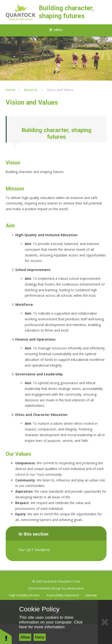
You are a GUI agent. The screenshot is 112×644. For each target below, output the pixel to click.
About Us (31, 90)
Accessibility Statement (63, 595)
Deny (40, 637)
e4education (75, 588)
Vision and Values (60, 90)
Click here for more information (51, 625)
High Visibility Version (24, 595)
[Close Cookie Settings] (105, 622)
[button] (6, 636)
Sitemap (91, 595)
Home (10, 90)
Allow (25, 637)
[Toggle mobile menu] (56, 30)
